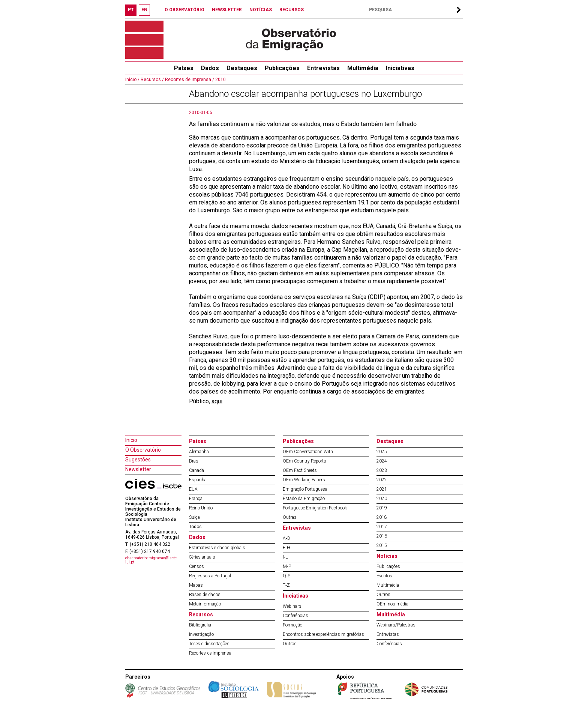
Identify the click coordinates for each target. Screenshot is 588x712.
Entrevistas (323, 68)
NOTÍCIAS (261, 10)
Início (131, 440)
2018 (382, 517)
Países (198, 441)
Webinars (292, 606)
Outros (290, 644)
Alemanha (199, 452)
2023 (382, 470)
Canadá (196, 470)
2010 (220, 80)
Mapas (196, 585)
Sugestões (138, 460)
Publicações (282, 68)
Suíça (194, 517)
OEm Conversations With (308, 452)
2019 (382, 508)
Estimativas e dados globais (217, 548)
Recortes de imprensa (210, 653)
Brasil (195, 461)
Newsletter (138, 469)
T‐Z (286, 585)
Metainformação (205, 604)
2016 (382, 536)
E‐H (286, 548)
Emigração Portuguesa (305, 489)
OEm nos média (392, 604)
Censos (196, 566)
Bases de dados (205, 595)
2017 (382, 527)
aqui (217, 401)
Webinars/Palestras (396, 625)
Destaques (242, 68)
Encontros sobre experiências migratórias (323, 634)
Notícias (387, 556)
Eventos (384, 576)
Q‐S (286, 576)
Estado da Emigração (304, 499)
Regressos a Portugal (210, 576)
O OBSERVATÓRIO (184, 10)
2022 (382, 480)
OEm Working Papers (304, 480)
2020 (382, 499)
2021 (382, 489)
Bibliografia (200, 625)
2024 (382, 461)
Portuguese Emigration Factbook (315, 508)
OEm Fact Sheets (300, 470)
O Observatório (143, 450)
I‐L (285, 557)
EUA (193, 489)
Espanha (198, 480)
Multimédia (363, 68)
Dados (210, 68)
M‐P (287, 566)
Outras (290, 517)
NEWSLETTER (227, 10)
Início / (132, 80)
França (196, 499)
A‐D (286, 538)
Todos (195, 527)
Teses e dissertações (209, 644)
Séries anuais (202, 557)
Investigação (201, 634)
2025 (382, 452)
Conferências (295, 616)
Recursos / (152, 80)
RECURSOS (292, 10)
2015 (382, 545)
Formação (292, 625)
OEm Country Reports (304, 461)
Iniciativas (400, 68)
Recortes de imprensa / (189, 80)
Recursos (201, 614)
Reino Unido (201, 508)
